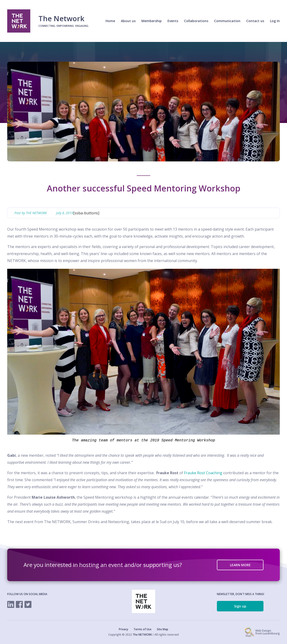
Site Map (162, 629)
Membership (152, 21)
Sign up (240, 606)
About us (128, 21)
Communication (227, 21)
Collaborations (196, 21)
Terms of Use (142, 629)
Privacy (123, 629)
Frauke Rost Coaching (203, 473)
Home (110, 21)
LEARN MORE (240, 565)
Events (173, 21)
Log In (275, 21)
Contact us (255, 21)
